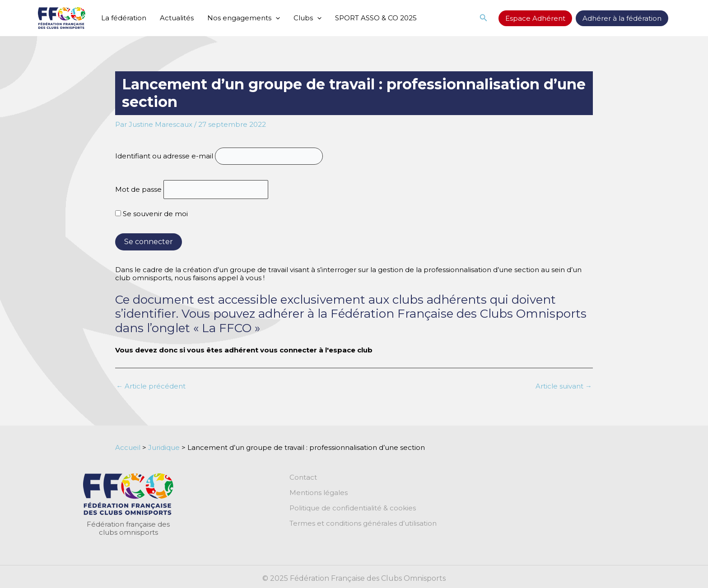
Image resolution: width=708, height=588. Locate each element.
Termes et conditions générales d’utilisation (363, 523)
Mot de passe (138, 189)
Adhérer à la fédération (622, 18)
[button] (484, 18)
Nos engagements (244, 18)
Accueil (128, 447)
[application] (276, 18)
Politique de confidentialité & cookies (353, 508)
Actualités (177, 18)
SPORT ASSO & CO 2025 (376, 18)
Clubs (307, 18)
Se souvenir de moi (151, 214)
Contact (303, 477)
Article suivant (564, 386)
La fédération (124, 18)
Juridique (164, 447)
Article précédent (151, 386)
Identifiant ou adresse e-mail (164, 156)
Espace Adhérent (535, 18)
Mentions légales (319, 493)
